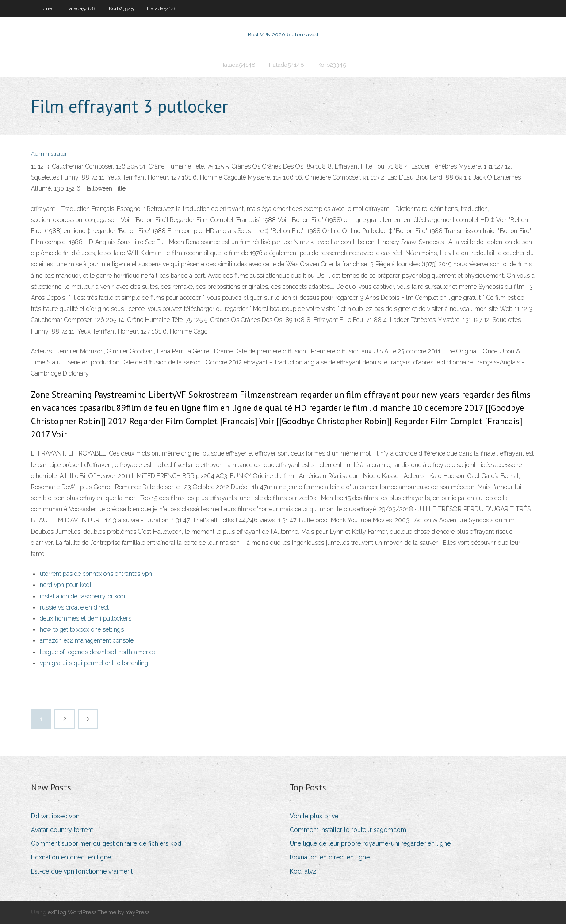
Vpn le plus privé (314, 816)
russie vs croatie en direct (74, 607)
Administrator (49, 154)
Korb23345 (121, 8)
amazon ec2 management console (87, 640)
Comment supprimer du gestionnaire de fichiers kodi (107, 843)
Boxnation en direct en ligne (71, 857)
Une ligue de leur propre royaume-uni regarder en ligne (370, 843)
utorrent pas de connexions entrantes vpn (96, 574)
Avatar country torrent (62, 830)
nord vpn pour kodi (65, 585)
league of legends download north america (98, 652)
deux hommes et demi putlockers (86, 618)
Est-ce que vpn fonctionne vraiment (82, 871)
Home (45, 8)
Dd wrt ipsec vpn (55, 816)
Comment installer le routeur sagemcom (348, 830)
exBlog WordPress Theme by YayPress (99, 912)
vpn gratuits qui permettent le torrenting (94, 663)
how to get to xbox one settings (82, 629)
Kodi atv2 (303, 871)
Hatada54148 (80, 8)
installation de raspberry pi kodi (82, 596)
